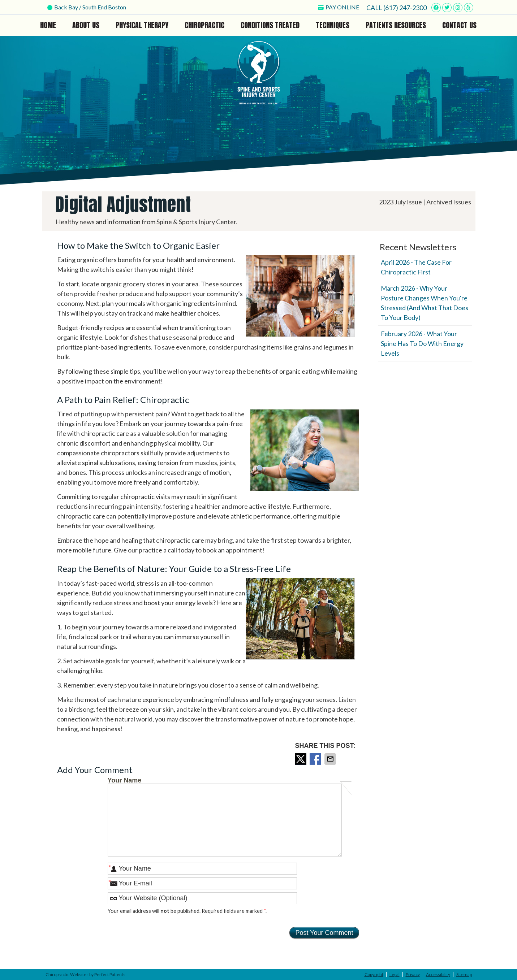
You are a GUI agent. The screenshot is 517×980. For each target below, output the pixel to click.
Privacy (413, 974)
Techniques (333, 25)
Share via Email (331, 759)
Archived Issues (449, 202)
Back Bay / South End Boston (87, 7)
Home (48, 25)
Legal (395, 974)
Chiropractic (204, 25)
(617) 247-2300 (405, 8)
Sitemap (464, 974)
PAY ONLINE (339, 7)
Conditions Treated (270, 25)
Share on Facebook (316, 759)
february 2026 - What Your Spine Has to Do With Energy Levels (422, 343)
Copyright (374, 974)
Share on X (301, 759)
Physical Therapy (142, 25)
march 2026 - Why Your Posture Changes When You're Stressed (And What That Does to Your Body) (425, 303)
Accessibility (438, 974)
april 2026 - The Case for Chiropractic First (416, 267)
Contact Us (459, 25)
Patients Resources (396, 25)
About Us (86, 25)
